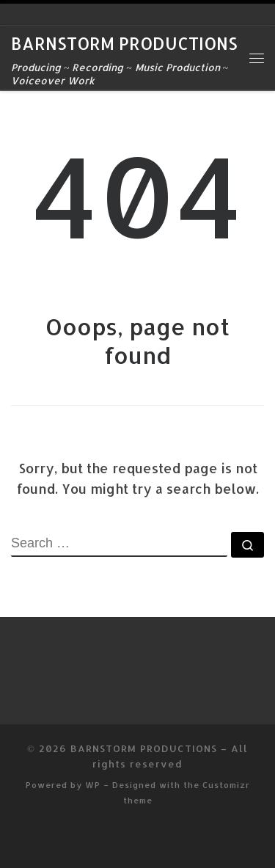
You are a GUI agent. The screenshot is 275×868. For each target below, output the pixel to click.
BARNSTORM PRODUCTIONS (144, 748)
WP (93, 785)
